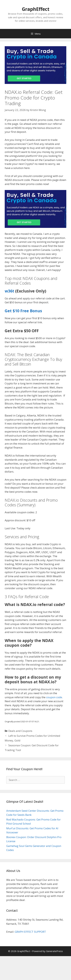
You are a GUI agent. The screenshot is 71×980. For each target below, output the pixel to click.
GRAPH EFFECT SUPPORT (30, 932)
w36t (9, 291)
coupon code (54, 697)
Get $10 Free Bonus (23, 311)
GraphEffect (36, 9)
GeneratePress (54, 951)
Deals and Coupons (20, 731)
